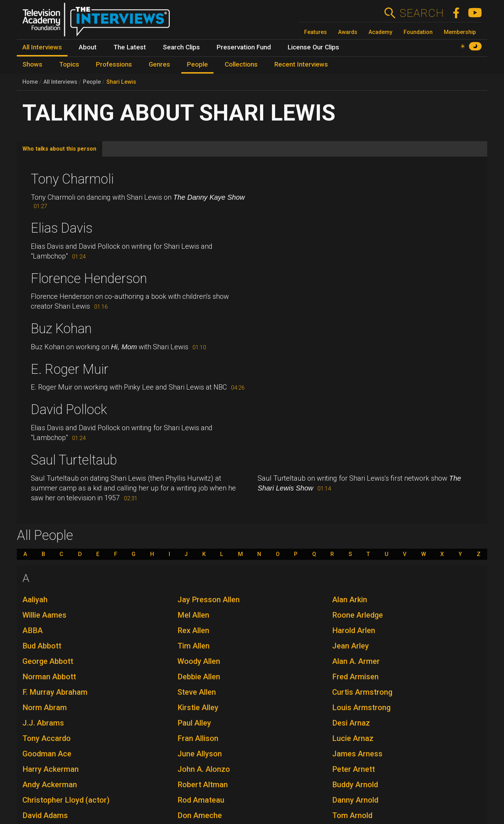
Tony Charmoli (72, 179)
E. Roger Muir (70, 369)
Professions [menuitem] (114, 64)
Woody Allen (199, 661)
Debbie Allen (199, 677)
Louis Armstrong (361, 708)
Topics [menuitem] (69, 64)
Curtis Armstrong (362, 692)
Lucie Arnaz (353, 738)
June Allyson (200, 754)
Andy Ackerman (50, 785)
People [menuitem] (197, 64)
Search (422, 13)
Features (316, 32)
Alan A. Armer (356, 661)
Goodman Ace (47, 754)
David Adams (45, 815)
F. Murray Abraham (55, 692)
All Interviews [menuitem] (42, 47)
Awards (348, 32)
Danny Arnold (355, 800)
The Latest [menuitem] (130, 47)
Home (30, 82)
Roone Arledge (358, 615)
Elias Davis (62, 228)
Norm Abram (45, 708)
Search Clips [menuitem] (181, 47)
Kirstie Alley (198, 708)
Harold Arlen (354, 630)
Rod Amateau (201, 800)
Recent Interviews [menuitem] (301, 64)
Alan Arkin (350, 600)
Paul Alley (194, 723)
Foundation (418, 32)
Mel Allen (193, 615)
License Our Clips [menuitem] (313, 47)
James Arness (357, 754)
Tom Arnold (352, 815)
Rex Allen (193, 630)
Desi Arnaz (351, 723)
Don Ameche (200, 815)
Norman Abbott (49, 677)
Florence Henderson (89, 279)
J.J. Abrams (43, 723)
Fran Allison (198, 738)
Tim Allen (194, 646)
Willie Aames (44, 615)
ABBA (33, 630)
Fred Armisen (355, 677)
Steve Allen (197, 692)
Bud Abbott (42, 646)
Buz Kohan (61, 329)
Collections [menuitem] (241, 64)
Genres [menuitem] (159, 64)
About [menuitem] (88, 47)
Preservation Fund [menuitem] (244, 47)
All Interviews (60, 82)
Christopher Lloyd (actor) (66, 800)
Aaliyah (35, 600)
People (92, 82)
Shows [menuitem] (32, 64)
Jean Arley (351, 646)
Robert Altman (203, 785)
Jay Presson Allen (209, 600)
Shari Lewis (121, 82)
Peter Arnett (353, 769)
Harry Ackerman (51, 769)
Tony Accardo (47, 738)
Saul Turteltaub (74, 460)
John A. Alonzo (204, 769)
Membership (460, 32)
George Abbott (48, 661)
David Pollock (69, 410)
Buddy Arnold (355, 785)
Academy (380, 32)
